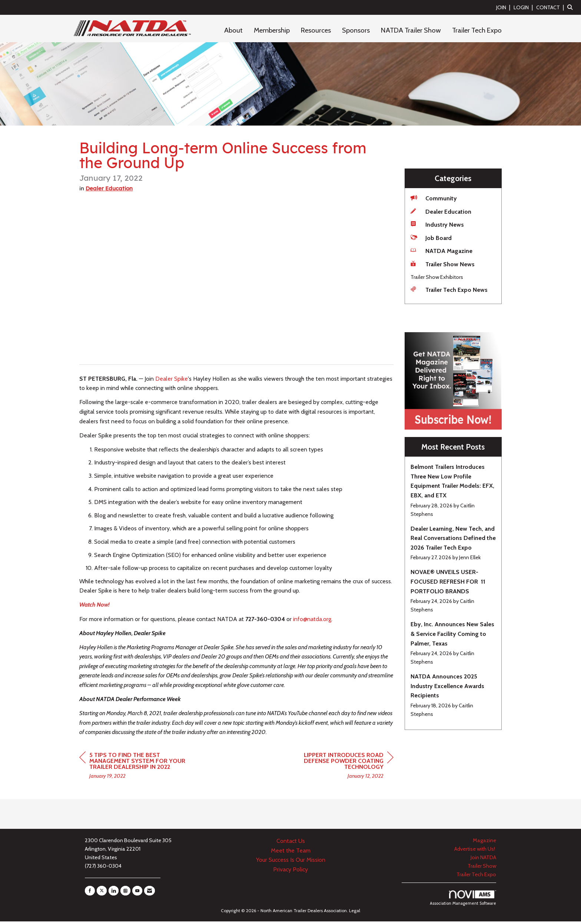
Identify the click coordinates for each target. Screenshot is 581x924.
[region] (338, 769)
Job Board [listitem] (431, 238)
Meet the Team (291, 853)
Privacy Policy (290, 872)
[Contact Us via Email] (150, 893)
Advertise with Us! (475, 851)
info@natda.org (312, 621)
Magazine (484, 843)
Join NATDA (483, 860)
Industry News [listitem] (437, 224)
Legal (355, 913)
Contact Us (291, 843)
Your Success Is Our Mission (291, 862)
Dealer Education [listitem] (441, 211)
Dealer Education (109, 191)
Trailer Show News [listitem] (443, 264)
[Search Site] (571, 7)
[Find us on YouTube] (137, 893)
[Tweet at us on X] (102, 893)
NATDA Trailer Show (411, 30)
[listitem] (504, 7)
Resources (316, 30)
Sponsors (356, 30)
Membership (272, 30)
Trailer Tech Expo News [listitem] (449, 289)
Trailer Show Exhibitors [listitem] (437, 277)
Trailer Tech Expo (477, 30)
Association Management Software (463, 901)
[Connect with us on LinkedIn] (114, 893)
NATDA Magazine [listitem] (441, 251)
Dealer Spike (172, 381)
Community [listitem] (434, 198)
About (233, 30)
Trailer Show (482, 868)
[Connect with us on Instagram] (125, 893)
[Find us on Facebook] (90, 893)
